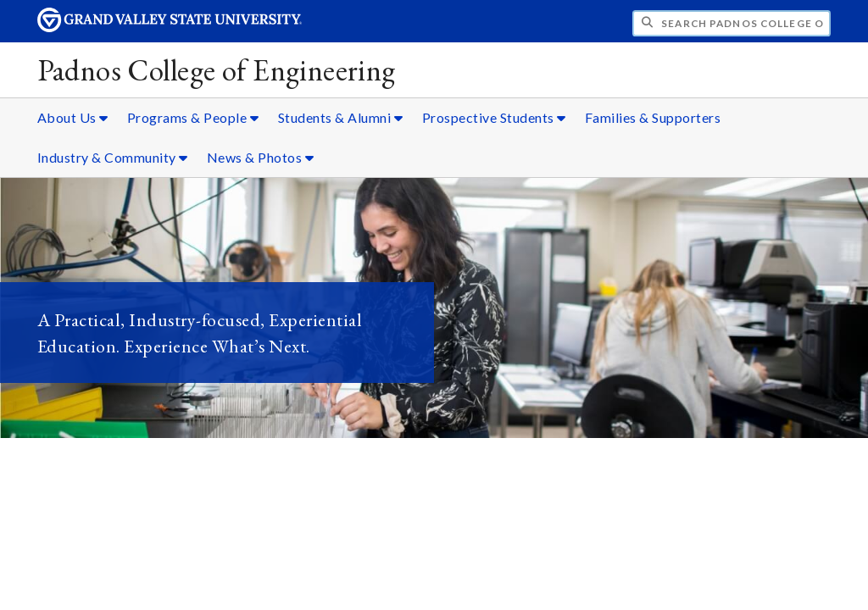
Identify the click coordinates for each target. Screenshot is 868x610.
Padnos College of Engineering (217, 70)
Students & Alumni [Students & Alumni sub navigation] (341, 117)
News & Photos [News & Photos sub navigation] (261, 157)
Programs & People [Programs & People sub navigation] (193, 117)
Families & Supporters (653, 117)
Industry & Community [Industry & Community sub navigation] (113, 157)
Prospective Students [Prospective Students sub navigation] (494, 117)
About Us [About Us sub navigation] (73, 117)
